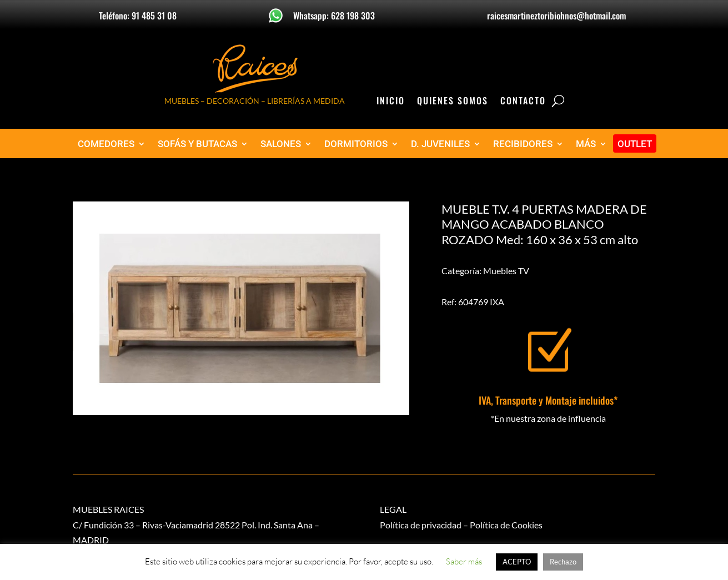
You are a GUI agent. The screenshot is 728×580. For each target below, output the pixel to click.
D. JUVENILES (440, 144)
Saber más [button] (464, 561)
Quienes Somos (453, 102)
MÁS (586, 144)
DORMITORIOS (356, 144)
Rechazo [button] (563, 562)
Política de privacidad (421, 525)
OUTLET (635, 144)
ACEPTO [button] (517, 562)
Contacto (523, 102)
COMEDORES (106, 144)
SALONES (281, 144)
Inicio (391, 102)
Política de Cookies (506, 525)
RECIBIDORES (523, 144)
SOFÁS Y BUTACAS (197, 144)
